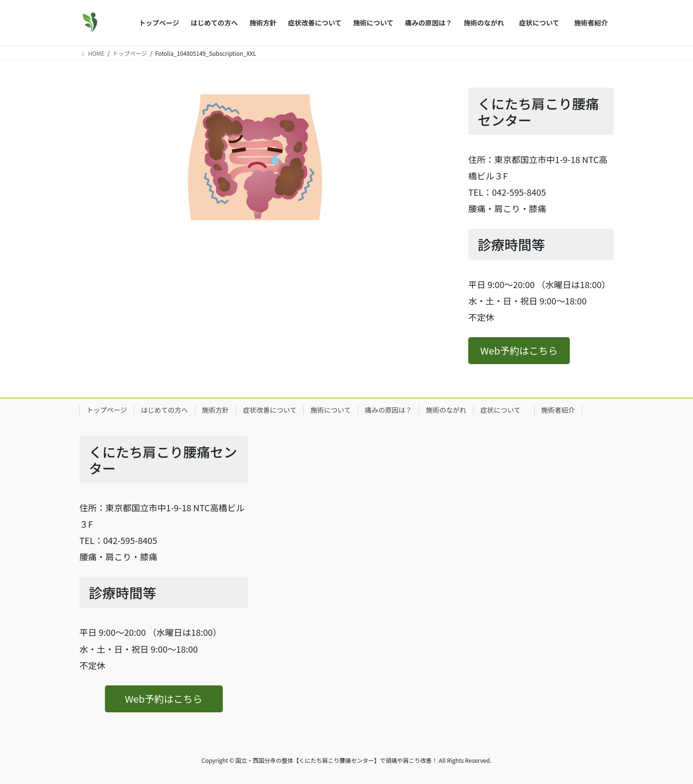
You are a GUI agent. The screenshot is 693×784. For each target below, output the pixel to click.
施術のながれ (446, 410)
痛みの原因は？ (388, 410)
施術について (331, 410)
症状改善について (270, 410)
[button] (519, 351)
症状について (504, 410)
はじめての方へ (165, 410)
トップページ (107, 410)
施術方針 (216, 410)
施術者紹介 (558, 410)
